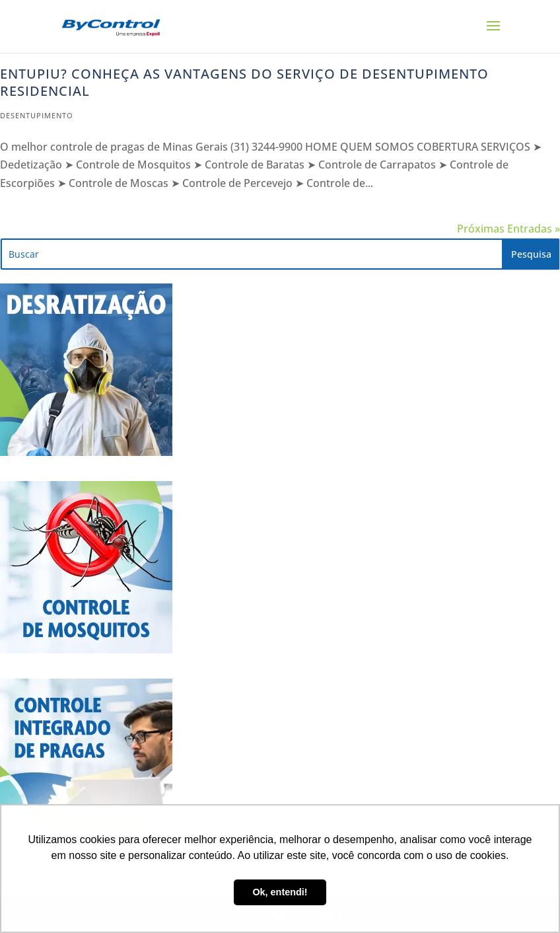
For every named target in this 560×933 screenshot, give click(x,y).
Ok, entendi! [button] (280, 892)
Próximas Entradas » (508, 229)
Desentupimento (37, 115)
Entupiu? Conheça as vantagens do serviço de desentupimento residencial (244, 82)
